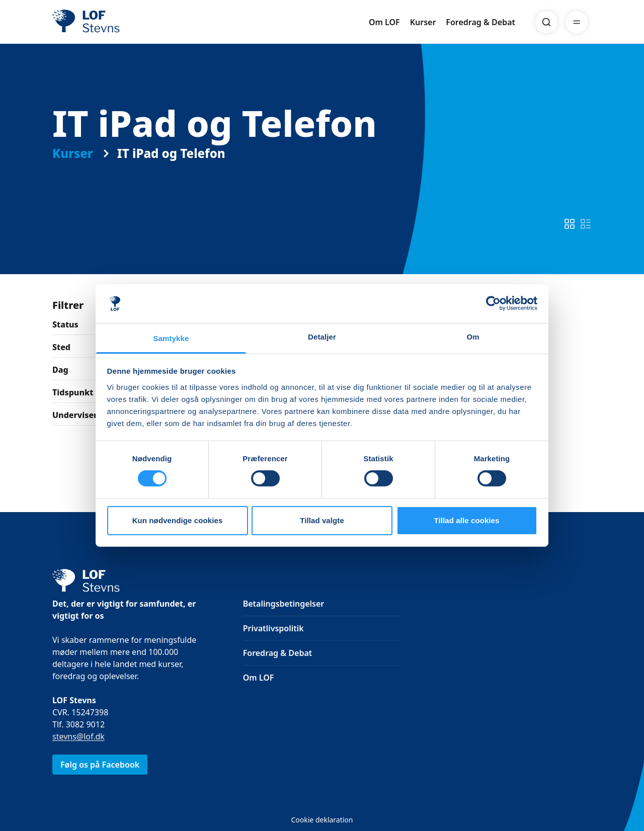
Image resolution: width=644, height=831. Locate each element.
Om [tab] (473, 337)
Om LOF (384, 22)
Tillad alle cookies (466, 520)
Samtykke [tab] (171, 338)
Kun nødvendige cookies (178, 520)
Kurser (423, 22)
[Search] (546, 22)
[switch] (570, 224)
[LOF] (126, 22)
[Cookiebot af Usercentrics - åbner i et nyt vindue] (493, 303)
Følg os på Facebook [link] (100, 765)
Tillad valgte (322, 520)
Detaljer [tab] (322, 337)
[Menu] (577, 22)
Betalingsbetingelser (284, 604)
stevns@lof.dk (78, 736)
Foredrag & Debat (480, 22)
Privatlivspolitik (273, 628)
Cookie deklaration (322, 820)
